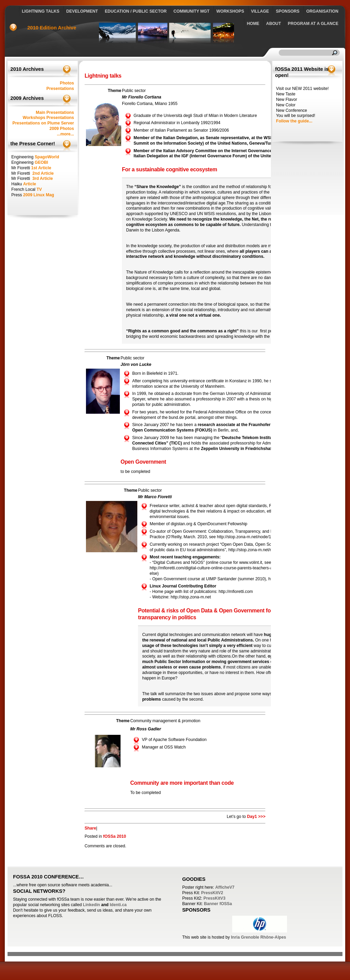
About (273, 24)
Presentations (60, 89)
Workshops (230, 11)
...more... (65, 134)
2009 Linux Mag (39, 195)
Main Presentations (55, 112)
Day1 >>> (256, 817)
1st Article (41, 168)
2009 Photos (62, 129)
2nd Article (43, 173)
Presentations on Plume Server (43, 123)
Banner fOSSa (218, 904)
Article (29, 184)
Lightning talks (41, 11)
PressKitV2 (212, 893)
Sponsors (287, 11)
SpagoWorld (47, 157)
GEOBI (41, 162)
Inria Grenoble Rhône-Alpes (258, 937)
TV (39, 189)
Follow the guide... (294, 121)
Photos (67, 83)
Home (253, 24)
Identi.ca (118, 905)
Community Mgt (192, 11)
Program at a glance (313, 24)
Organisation (322, 11)
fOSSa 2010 (115, 836)
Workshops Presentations (48, 118)
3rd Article (42, 178)
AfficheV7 (225, 887)
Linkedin (91, 905)
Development (82, 11)
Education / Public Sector (136, 11)
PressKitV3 (214, 898)
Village (260, 11)
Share (90, 828)
